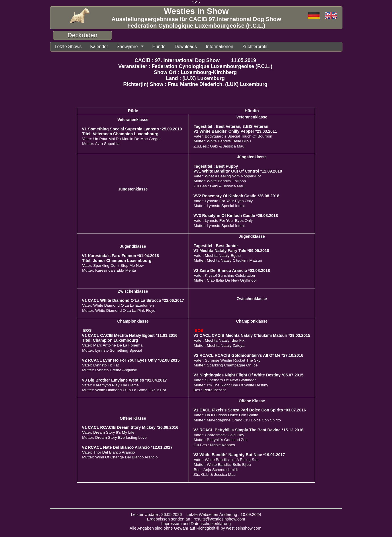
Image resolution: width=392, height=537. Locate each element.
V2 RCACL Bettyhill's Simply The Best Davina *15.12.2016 (248, 430)
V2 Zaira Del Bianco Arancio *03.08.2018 (232, 270)
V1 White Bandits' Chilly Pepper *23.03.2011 (235, 131)
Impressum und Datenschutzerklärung (196, 524)
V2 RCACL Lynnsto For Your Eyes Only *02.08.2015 (131, 360)
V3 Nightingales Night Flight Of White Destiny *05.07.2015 (248, 375)
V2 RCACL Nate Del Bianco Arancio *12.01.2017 (127, 447)
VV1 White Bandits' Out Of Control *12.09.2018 (238, 171)
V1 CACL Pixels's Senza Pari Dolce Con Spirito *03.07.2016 (250, 410)
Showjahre (127, 47)
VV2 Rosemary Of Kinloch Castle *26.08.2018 (236, 196)
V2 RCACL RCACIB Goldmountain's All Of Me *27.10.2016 (248, 355)
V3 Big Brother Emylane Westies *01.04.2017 (124, 380)
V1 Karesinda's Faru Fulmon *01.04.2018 (120, 256)
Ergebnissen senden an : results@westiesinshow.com (196, 519)
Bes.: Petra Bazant (210, 390)
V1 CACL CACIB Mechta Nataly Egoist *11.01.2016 (130, 335)
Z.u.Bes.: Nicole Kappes (214, 445)
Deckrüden (82, 35)
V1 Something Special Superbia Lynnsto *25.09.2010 (132, 129)
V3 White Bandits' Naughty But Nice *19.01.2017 (239, 455)
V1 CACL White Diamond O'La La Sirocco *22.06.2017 (133, 300)
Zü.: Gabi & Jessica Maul (215, 475)
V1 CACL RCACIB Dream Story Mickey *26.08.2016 (130, 427)
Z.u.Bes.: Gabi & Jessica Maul (219, 146)
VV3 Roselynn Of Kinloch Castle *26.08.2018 (236, 216)
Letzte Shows (68, 47)
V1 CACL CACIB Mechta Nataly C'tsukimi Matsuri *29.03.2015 (252, 335)
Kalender (99, 47)
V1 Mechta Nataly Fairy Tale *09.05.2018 (231, 251)
